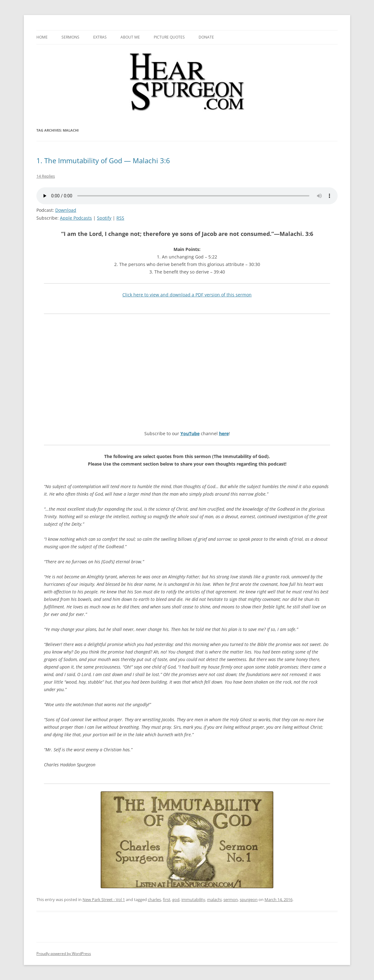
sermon (231, 899)
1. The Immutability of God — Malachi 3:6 (103, 160)
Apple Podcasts (76, 218)
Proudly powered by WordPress (64, 954)
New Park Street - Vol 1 (104, 899)
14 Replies (46, 176)
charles (154, 899)
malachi (214, 899)
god (176, 899)
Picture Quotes (169, 37)
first (167, 899)
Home (42, 37)
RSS (120, 218)
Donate (206, 37)
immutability (193, 899)
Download (66, 210)
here (224, 433)
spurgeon (249, 899)
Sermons (70, 37)
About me (130, 37)
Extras (100, 37)
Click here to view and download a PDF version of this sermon (187, 295)
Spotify (104, 218)
